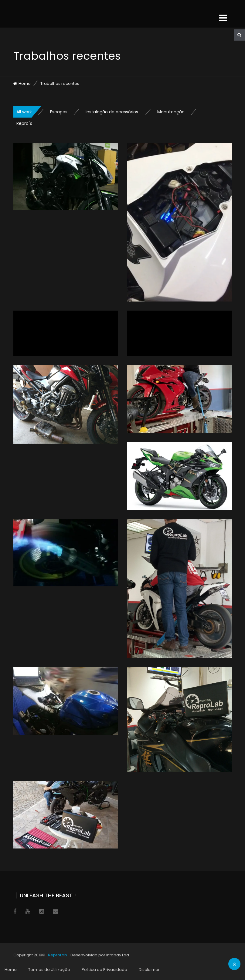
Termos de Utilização (49, 970)
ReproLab (58, 955)
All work (24, 112)
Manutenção (171, 112)
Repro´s (24, 123)
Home (25, 83)
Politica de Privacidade (104, 970)
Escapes (59, 112)
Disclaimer (149, 970)
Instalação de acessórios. (112, 112)
